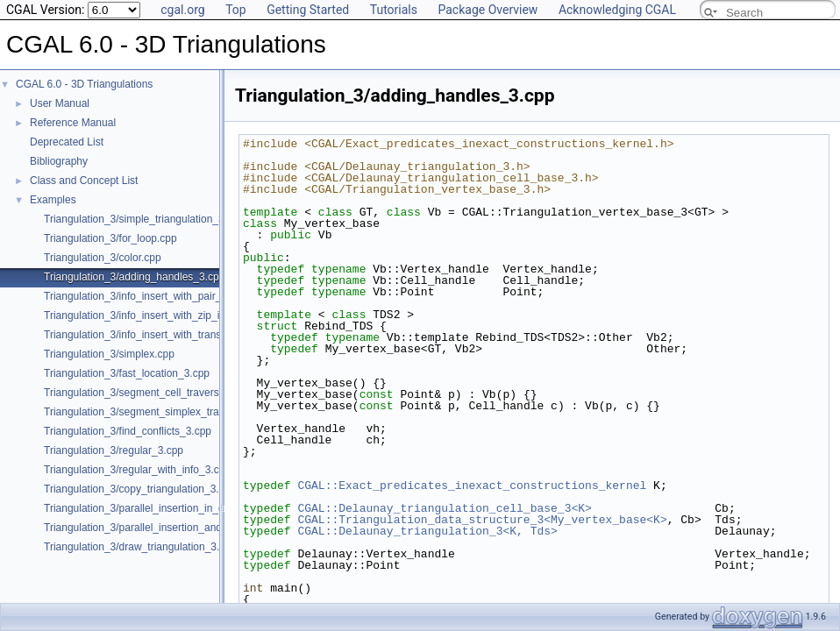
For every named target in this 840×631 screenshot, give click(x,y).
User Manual (60, 103)
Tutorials (394, 10)
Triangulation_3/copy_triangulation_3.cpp (140, 489)
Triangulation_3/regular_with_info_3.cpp (137, 470)
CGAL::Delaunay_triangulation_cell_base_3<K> (444, 508)
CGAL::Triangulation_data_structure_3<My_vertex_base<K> (482, 520)
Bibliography (59, 161)
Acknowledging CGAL (617, 10)
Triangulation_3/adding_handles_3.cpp (134, 277)
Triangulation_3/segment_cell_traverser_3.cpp (152, 393)
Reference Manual (73, 123)
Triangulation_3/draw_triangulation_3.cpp (140, 547)
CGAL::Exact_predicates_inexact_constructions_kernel (472, 486)
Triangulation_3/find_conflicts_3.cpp (128, 431)
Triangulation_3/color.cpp (103, 258)
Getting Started (308, 10)
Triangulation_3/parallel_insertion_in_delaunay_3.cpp (168, 508)
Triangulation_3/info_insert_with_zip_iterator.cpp (157, 315)
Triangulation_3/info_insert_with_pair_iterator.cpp (159, 296)
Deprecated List (67, 142)
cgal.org (182, 10)
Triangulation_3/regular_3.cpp (114, 450)
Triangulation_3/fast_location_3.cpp (127, 373)
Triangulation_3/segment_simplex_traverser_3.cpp (162, 412)
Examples (53, 200)
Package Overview (488, 10)
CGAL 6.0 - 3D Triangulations (84, 84)
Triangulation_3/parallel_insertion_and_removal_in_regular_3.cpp (196, 528)
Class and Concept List (84, 181)
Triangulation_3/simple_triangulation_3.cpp (144, 219)
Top (236, 10)
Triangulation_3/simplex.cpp (109, 354)
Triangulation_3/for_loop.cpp (110, 238)
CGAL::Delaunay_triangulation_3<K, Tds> (427, 531)
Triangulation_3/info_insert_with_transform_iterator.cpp (172, 335)
